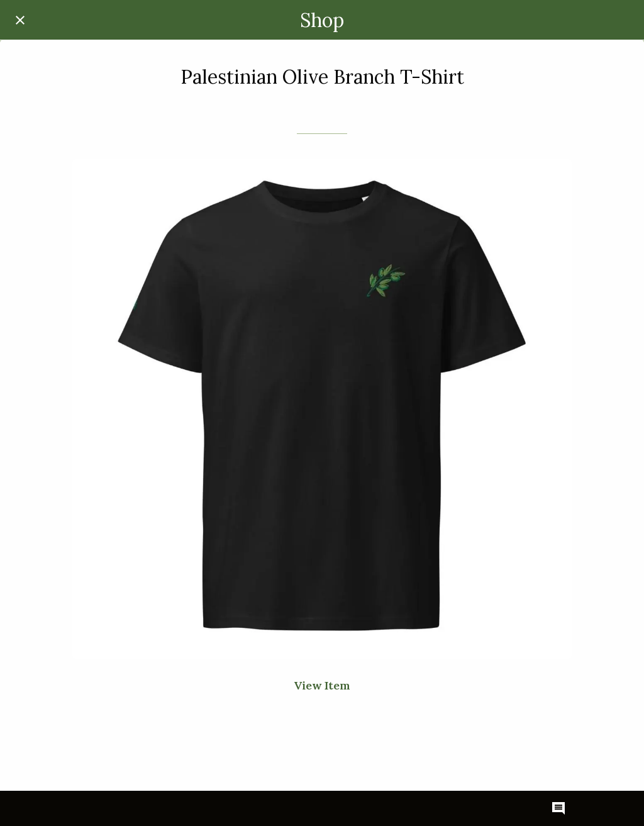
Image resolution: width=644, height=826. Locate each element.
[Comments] (558, 808)
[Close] (20, 20)
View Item (322, 685)
